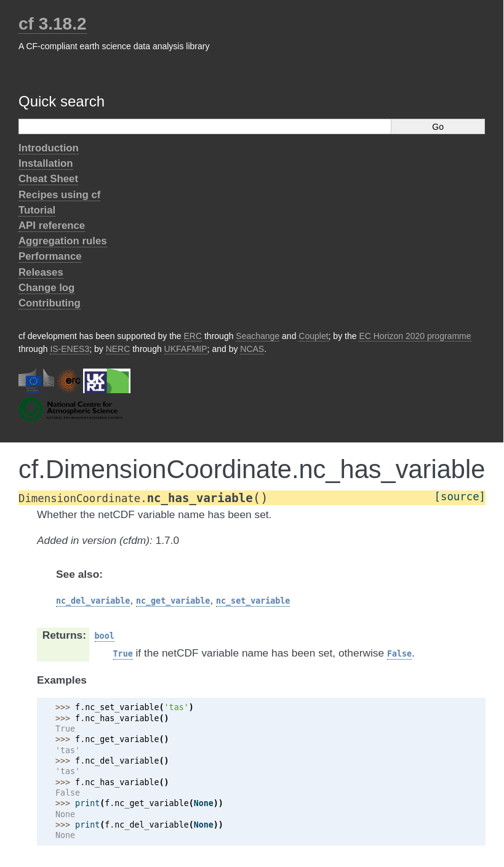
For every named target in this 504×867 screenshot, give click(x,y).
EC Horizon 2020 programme (415, 336)
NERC (118, 349)
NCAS (252, 349)
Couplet (313, 336)
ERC (193, 336)
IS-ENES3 (70, 349)
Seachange (258, 336)
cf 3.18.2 (53, 24)
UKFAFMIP (186, 349)
